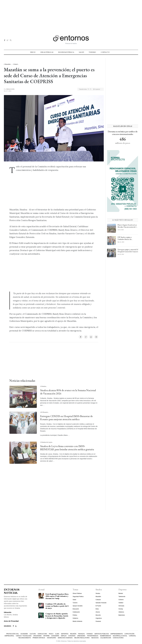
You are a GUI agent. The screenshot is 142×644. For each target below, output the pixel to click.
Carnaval (132, 636)
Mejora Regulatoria (82, 638)
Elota (97, 609)
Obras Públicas (47, 52)
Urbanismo (81, 636)
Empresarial (9, 636)
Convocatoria (118, 638)
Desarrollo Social (120, 636)
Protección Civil (12, 634)
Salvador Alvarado (101, 603)
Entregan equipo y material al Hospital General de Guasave (128, 251)
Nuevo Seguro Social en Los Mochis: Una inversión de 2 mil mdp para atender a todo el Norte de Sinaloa (127, 228)
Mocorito (98, 615)
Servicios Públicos (102, 634)
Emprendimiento (117, 634)
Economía (24, 634)
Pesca (51, 634)
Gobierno (75, 618)
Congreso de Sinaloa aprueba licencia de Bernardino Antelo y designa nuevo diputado (57, 616)
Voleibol (121, 603)
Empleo (64, 636)
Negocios (95, 638)
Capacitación (129, 634)
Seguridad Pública (66, 52)
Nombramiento (106, 636)
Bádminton (122, 615)
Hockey (121, 609)
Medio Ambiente (77, 621)
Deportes (65, 634)
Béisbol (121, 593)
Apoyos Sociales (78, 606)
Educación (76, 609)
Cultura (33, 634)
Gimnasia (121, 606)
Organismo (37, 636)
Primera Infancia (39, 638)
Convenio (72, 636)
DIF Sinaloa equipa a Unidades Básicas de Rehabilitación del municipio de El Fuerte (127, 240)
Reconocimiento (25, 638)
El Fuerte (98, 606)
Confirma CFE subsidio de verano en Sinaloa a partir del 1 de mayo (57, 606)
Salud (81, 52)
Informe (46, 636)
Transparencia (93, 636)
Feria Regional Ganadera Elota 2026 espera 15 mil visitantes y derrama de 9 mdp (57, 596)
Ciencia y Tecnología (24, 636)
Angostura (99, 618)
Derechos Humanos (65, 638)
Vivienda (90, 634)
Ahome (98, 612)
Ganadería (55, 636)
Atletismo (121, 612)
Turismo (92, 52)
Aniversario (51, 638)
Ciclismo (121, 600)
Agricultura (42, 634)
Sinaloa (98, 593)
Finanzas (81, 634)
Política (75, 615)
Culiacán (98, 600)
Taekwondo (122, 597)
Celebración (76, 612)
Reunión (73, 634)
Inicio (33, 52)
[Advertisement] (71, 15)
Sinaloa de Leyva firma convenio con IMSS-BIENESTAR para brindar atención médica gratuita (67, 448)
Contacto (105, 52)
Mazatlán (98, 597)
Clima (57, 634)
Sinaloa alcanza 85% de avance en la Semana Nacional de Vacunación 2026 (68, 392)
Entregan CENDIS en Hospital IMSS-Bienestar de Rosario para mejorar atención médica (66, 418)
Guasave (98, 621)
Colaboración (106, 638)
